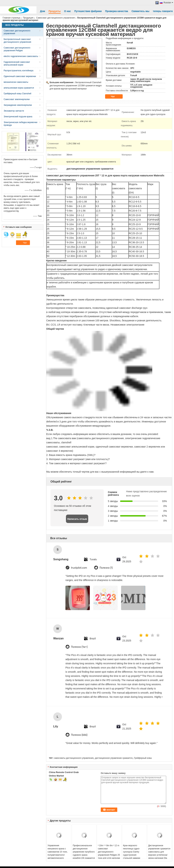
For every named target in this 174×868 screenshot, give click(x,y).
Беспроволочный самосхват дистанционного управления (17, 41)
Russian (168, 3)
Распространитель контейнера (19, 71)
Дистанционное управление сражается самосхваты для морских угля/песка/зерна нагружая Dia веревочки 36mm (159, 853)
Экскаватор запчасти (14, 111)
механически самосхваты (16, 82)
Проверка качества (117, 11)
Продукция (28, 18)
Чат (115, 97)
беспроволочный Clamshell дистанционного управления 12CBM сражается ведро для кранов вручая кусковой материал (76, 86)
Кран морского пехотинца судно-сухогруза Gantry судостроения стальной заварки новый (132, 853)
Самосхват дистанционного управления (56, 18)
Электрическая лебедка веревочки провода (20, 124)
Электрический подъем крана (18, 117)
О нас (68, 11)
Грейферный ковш (143, 758)
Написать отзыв (77, 519)
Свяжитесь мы (140, 11)
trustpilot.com (79, 568)
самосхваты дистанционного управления (74, 758)
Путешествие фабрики (88, 11)
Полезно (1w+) (79, 647)
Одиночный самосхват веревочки (20, 76)
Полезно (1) (106, 568)
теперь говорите (163, 11)
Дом (43, 11)
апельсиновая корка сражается (19, 88)
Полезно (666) (79, 735)
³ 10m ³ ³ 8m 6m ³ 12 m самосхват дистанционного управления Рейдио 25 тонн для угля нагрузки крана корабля (109, 853)
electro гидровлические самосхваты (21, 56)
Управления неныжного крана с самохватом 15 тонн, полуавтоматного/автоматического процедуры (58, 853)
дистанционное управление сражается (114, 758)
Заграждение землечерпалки (18, 105)
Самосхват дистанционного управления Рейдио (17, 49)
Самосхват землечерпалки (17, 99)
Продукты (55, 11)
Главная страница (11, 18)
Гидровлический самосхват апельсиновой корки (17, 63)
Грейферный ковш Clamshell (17, 94)
